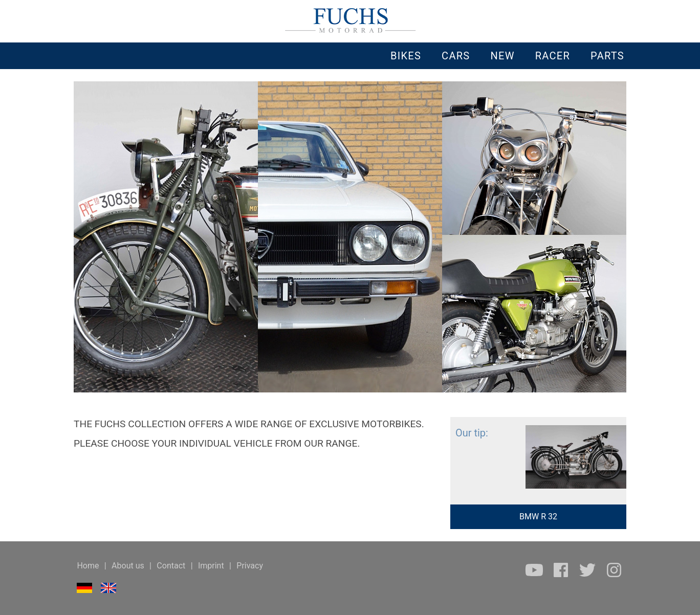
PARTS (607, 56)
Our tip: (469, 433)
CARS (456, 56)
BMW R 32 (538, 517)
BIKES (406, 56)
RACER (553, 56)
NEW (502, 56)
